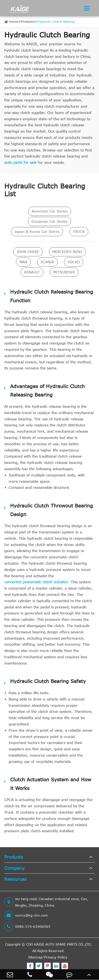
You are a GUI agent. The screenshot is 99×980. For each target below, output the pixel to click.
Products (28, 22)
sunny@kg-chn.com (26, 915)
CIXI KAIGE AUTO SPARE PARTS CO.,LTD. (59, 944)
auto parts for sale (20, 163)
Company (14, 868)
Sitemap (35, 957)
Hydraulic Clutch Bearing (56, 22)
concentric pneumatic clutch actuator (36, 582)
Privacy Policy (56, 957)
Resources (15, 879)
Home (14, 22)
